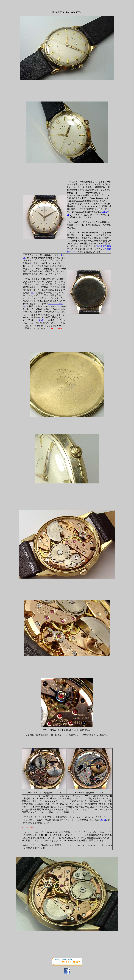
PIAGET (102, 820)
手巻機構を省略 (104, 246)
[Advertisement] (118, 5)
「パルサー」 (42, 320)
